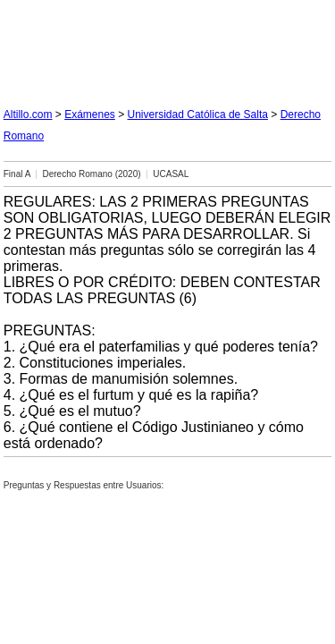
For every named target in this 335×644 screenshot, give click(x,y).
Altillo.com (28, 114)
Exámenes (90, 114)
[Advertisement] (168, 47)
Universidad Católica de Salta (198, 114)
